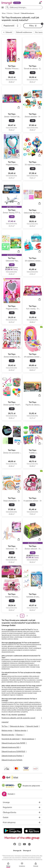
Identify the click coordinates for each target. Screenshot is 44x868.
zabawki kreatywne (15, 643)
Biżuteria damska (8, 735)
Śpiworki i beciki (32, 726)
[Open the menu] (3, 7)
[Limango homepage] (7, 3)
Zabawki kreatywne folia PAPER (13, 743)
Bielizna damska (20, 730)
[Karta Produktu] (12, 61)
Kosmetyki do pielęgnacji (11, 739)
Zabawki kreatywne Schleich (12, 760)
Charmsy (20, 735)
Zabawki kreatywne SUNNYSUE (13, 751)
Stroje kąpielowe (28, 739)
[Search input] (23, 7)
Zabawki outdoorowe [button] (24, 32)
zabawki (10, 630)
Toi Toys (5, 726)
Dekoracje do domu (17, 726)
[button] (11, 26)
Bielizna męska (7, 730)
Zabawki (7, 32)
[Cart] (19, 59)
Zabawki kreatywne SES (11, 747)
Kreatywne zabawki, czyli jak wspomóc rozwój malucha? (18, 720)
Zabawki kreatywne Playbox (12, 756)
